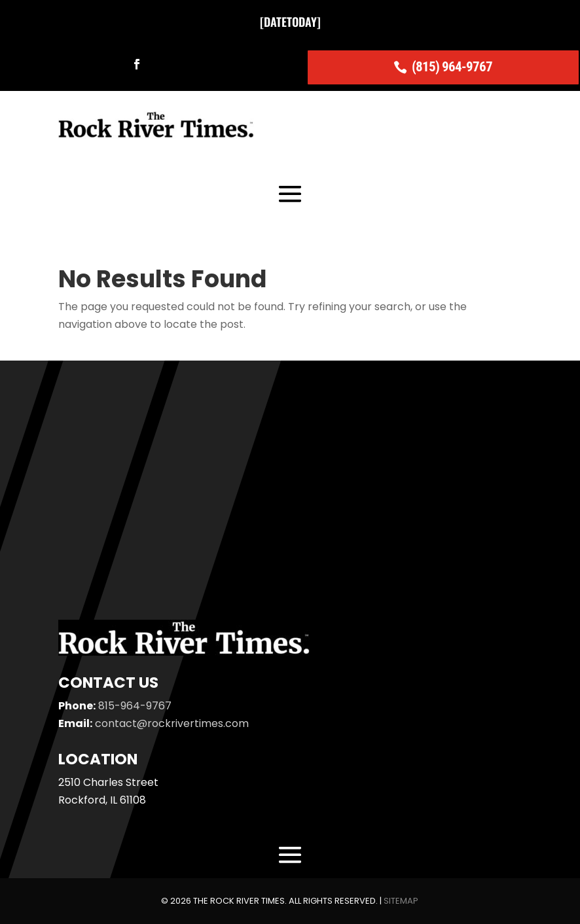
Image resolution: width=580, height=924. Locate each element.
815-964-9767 (135, 706)
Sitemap (401, 901)
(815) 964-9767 (452, 67)
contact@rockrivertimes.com (172, 723)
